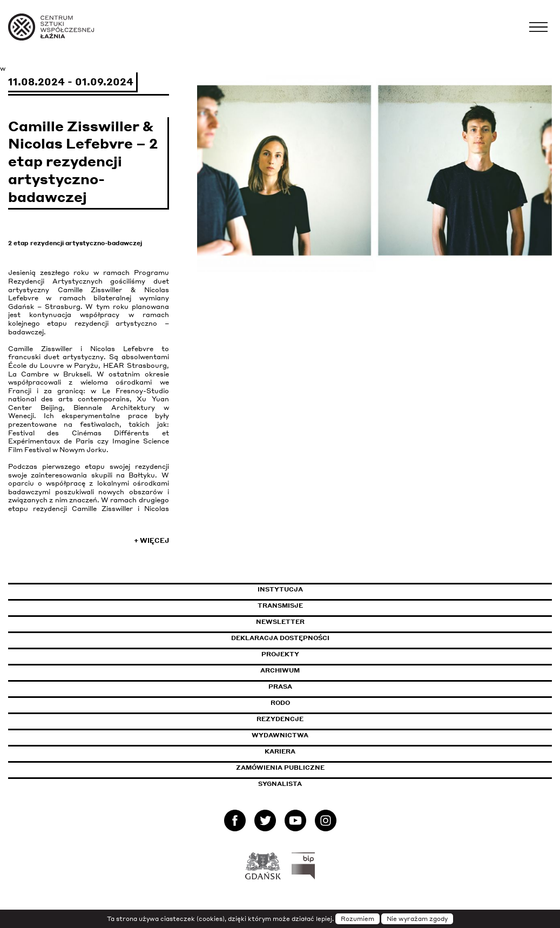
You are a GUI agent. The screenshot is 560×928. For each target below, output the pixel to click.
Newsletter (280, 622)
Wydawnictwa (280, 735)
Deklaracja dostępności (280, 638)
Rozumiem (357, 919)
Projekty (280, 654)
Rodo (280, 703)
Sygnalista (280, 784)
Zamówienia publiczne (305, 768)
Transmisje (326, 606)
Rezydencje (280, 719)
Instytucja (280, 589)
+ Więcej (151, 540)
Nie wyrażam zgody (417, 919)
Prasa (280, 687)
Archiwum (280, 670)
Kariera (280, 751)
